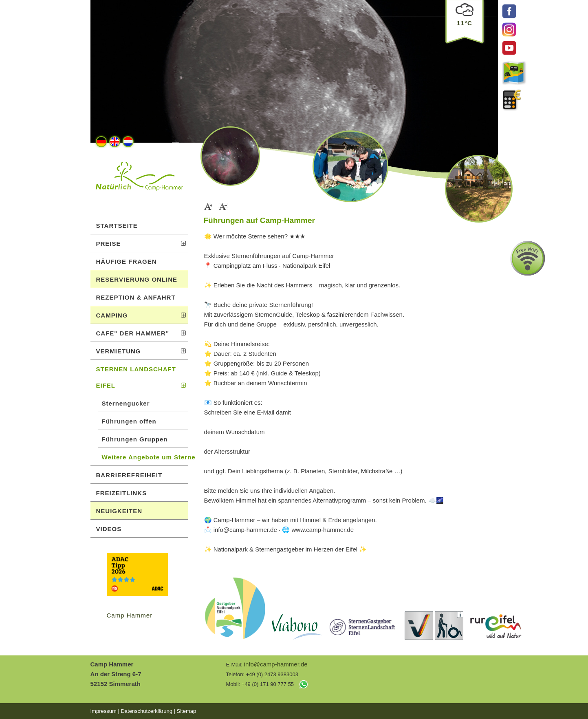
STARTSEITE (117, 226)
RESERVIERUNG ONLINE (137, 279)
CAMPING (141, 315)
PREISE (141, 244)
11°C (465, 20)
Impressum (104, 711)
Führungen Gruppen (135, 439)
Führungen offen (129, 421)
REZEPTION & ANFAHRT (136, 297)
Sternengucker (126, 403)
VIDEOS (109, 529)
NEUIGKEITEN (119, 511)
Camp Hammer (130, 615)
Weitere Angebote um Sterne (145, 457)
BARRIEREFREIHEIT (129, 475)
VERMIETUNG (141, 351)
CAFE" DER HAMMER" (141, 333)
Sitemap (186, 711)
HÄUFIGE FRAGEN (127, 261)
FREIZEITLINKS (122, 493)
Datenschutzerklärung (146, 711)
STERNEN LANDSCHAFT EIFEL (141, 377)
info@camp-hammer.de (276, 664)
